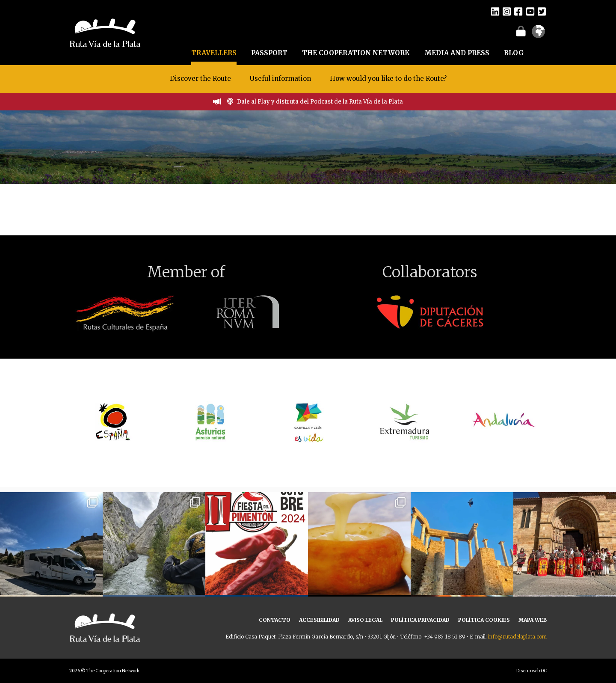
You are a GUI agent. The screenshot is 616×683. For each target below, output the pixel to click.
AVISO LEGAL (365, 620)
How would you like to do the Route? (388, 79)
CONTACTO (275, 620)
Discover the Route (200, 79)
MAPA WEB (533, 620)
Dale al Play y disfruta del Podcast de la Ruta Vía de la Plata (320, 102)
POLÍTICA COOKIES (484, 620)
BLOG (514, 53)
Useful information (280, 79)
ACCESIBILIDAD (319, 620)
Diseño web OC (532, 671)
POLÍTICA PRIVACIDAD (420, 620)
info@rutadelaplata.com (517, 637)
